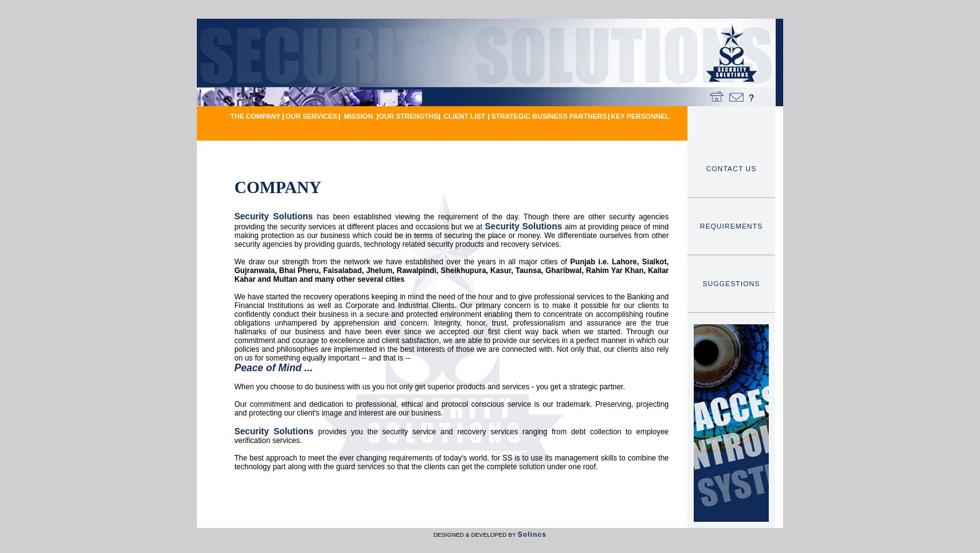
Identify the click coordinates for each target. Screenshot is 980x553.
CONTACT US (732, 169)
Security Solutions (276, 216)
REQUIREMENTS (732, 226)
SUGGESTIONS (731, 284)
